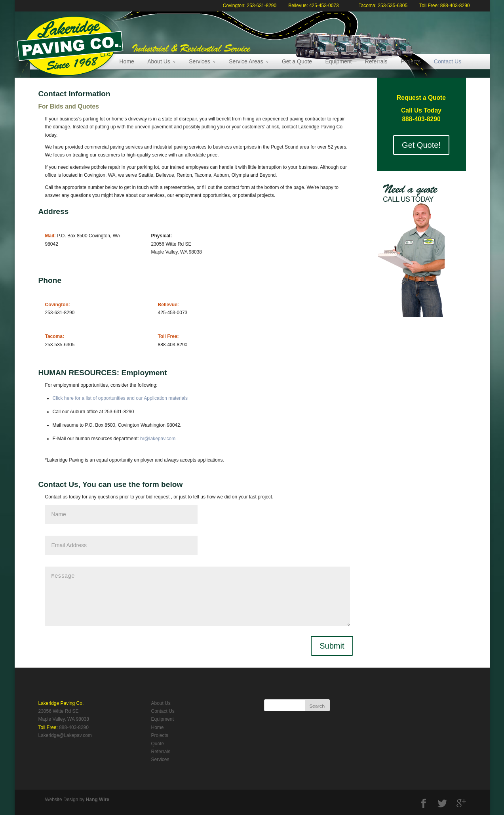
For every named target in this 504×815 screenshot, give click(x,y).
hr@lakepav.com (158, 439)
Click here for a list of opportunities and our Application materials (120, 398)
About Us (159, 61)
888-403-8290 (74, 727)
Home (127, 61)
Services (200, 61)
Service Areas (246, 61)
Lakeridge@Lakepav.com (65, 735)
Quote (158, 744)
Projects (411, 61)
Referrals (376, 61)
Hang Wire (98, 800)
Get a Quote (297, 61)
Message (198, 596)
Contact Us (448, 61)
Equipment (339, 61)
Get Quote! (421, 145)
